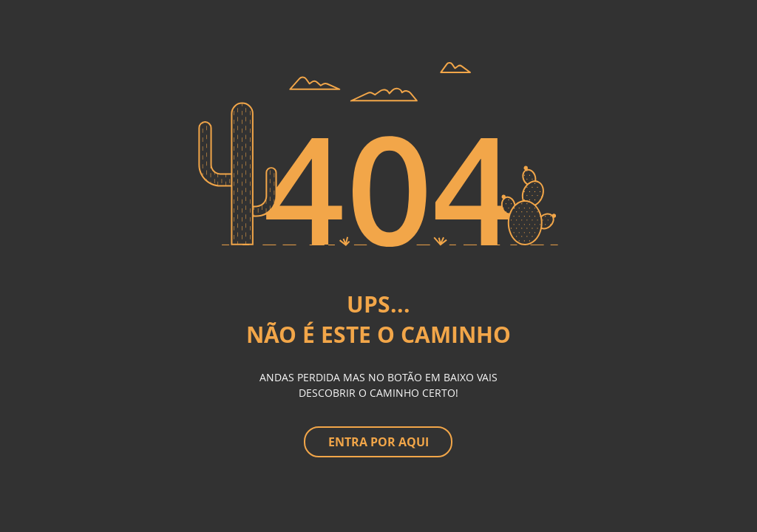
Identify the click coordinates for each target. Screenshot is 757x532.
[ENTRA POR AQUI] (378, 442)
